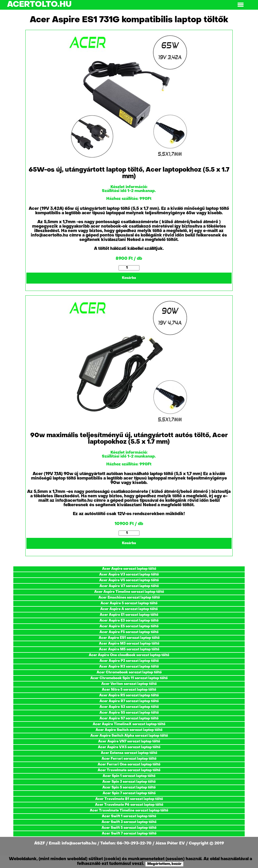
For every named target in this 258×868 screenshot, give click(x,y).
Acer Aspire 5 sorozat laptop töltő (129, 603)
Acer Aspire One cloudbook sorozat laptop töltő (129, 655)
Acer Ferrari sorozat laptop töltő (129, 759)
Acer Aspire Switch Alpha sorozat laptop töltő (129, 736)
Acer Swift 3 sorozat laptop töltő (129, 822)
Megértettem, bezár (164, 864)
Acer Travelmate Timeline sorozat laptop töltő (129, 811)
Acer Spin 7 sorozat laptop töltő (129, 793)
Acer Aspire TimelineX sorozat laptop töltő (129, 724)
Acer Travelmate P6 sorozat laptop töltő (129, 805)
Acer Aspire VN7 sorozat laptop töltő (129, 742)
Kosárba (129, 278)
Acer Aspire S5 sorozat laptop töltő (129, 713)
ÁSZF (40, 843)
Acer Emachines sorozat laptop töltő (129, 598)
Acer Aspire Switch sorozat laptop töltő (129, 730)
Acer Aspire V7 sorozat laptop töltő (129, 586)
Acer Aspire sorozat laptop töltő (129, 569)
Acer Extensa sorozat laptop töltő (129, 753)
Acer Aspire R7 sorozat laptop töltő (129, 701)
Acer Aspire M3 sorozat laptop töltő (129, 644)
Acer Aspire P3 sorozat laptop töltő (129, 661)
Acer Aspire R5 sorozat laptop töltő (129, 695)
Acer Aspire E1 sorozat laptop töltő (129, 615)
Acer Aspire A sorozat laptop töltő (129, 609)
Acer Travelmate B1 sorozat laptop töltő (129, 799)
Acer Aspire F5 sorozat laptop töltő (129, 632)
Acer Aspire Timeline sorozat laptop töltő (129, 592)
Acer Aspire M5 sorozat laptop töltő (129, 649)
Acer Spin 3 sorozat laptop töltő (129, 782)
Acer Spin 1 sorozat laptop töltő (129, 776)
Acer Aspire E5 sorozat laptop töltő (129, 626)
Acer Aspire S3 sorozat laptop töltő (129, 707)
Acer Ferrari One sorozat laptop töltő (129, 765)
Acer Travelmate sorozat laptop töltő (129, 770)
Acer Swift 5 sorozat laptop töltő (129, 828)
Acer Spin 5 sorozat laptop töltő (129, 788)
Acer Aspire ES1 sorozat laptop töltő (129, 638)
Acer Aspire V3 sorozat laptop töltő (129, 575)
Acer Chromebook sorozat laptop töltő (129, 672)
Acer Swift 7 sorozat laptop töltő (129, 834)
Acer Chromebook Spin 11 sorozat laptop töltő (129, 678)
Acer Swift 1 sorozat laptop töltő (129, 816)
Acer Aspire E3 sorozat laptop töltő (129, 621)
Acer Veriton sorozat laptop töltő (129, 684)
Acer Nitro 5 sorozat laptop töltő (129, 690)
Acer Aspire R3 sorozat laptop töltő (129, 667)
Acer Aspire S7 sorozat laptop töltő (129, 718)
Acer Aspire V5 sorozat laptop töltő (129, 580)
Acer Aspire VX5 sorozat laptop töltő (129, 747)
